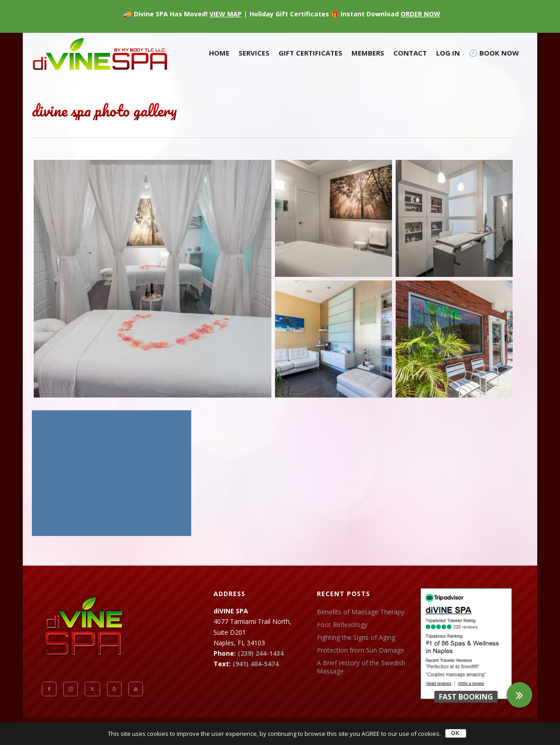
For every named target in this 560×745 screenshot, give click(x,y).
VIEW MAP (226, 14)
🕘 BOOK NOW (494, 53)
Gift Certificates (311, 53)
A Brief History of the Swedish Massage (361, 667)
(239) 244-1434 (261, 653)
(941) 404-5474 (256, 664)
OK (456, 733)
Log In (448, 53)
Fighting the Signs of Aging (356, 638)
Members (368, 53)
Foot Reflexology (342, 625)
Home (219, 53)
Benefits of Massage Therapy (361, 612)
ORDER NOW (420, 14)
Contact (410, 53)
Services (254, 53)
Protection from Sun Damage (361, 650)
